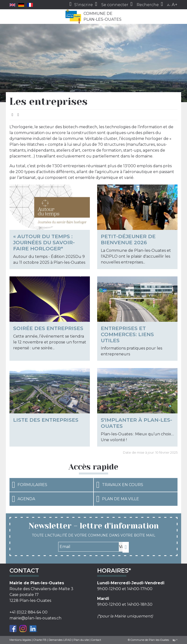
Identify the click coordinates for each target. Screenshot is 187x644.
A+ (175, 5)
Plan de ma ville (117, 499)
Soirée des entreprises (48, 328)
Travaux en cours (120, 485)
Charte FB (40, 640)
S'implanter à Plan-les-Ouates (136, 423)
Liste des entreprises (46, 420)
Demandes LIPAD (60, 640)
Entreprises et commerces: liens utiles (127, 334)
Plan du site (81, 640)
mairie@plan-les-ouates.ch (35, 618)
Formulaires (30, 485)
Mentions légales (20, 640)
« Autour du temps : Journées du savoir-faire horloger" (44, 242)
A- (169, 5)
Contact (96, 640)
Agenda (23, 499)
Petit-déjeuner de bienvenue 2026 (128, 239)
